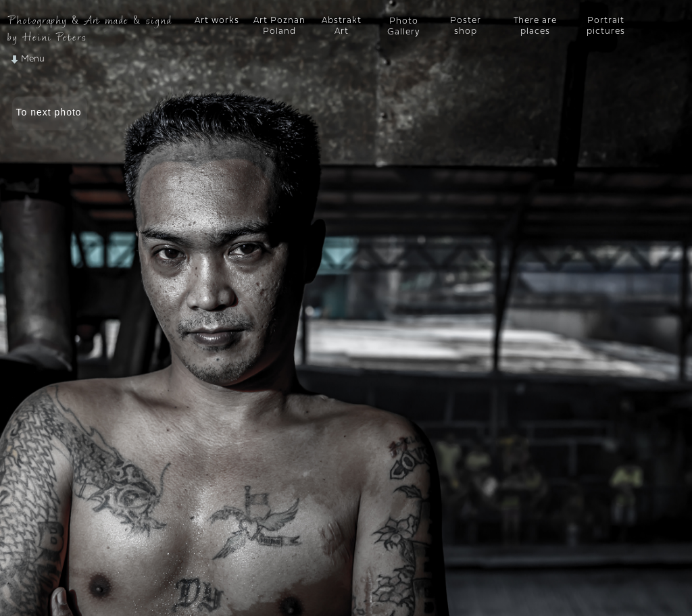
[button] (66, 59)
